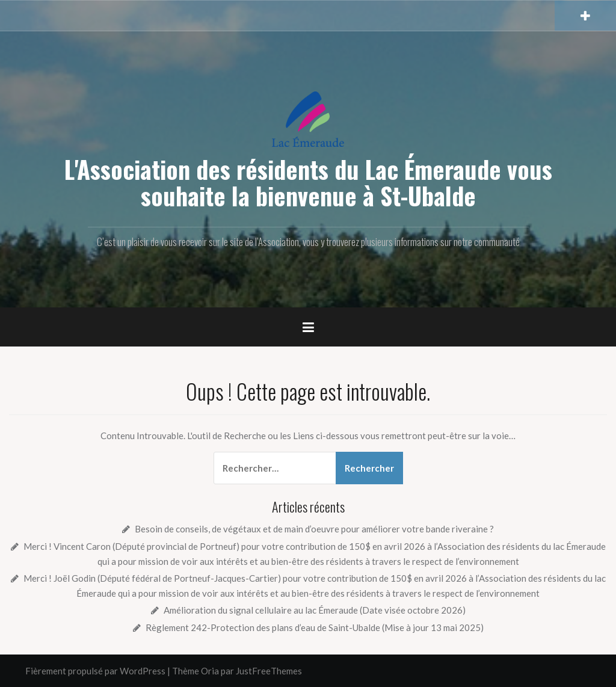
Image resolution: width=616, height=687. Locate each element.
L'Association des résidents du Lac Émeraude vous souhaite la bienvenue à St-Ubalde (308, 182)
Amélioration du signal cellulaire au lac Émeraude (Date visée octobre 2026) (315, 610)
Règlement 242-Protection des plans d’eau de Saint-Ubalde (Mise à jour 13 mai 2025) (315, 627)
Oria (210, 671)
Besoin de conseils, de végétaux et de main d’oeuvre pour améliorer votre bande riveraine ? (314, 529)
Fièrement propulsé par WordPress (95, 671)
